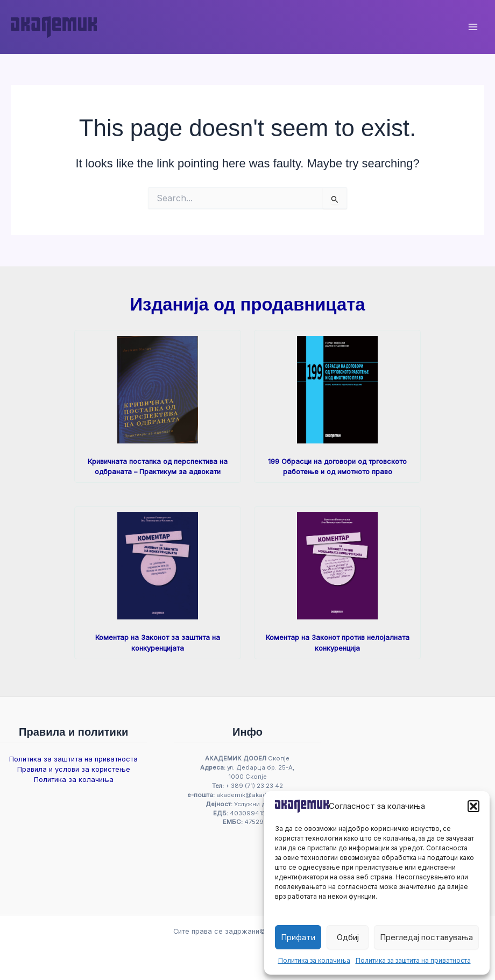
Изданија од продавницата (247, 304)
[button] (473, 806)
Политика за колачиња (314, 960)
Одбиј (348, 937)
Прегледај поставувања (426, 937)
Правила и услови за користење (74, 769)
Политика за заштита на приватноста (413, 960)
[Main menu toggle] (473, 27)
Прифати (298, 937)
